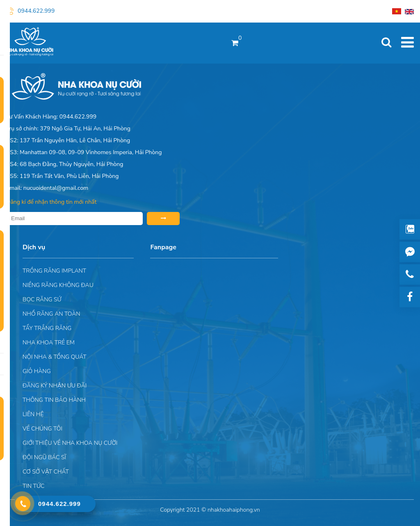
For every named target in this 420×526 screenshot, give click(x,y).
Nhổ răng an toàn (51, 314)
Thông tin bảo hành (54, 400)
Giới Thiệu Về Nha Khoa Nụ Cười (70, 443)
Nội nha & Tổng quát (55, 357)
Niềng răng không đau (58, 285)
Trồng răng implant (54, 271)
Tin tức (33, 486)
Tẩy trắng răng (47, 328)
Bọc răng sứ (42, 299)
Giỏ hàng (37, 371)
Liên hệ (33, 414)
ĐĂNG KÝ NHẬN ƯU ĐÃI (55, 386)
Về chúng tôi (42, 429)
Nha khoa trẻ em (49, 343)
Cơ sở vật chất (46, 472)
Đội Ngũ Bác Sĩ (44, 457)
